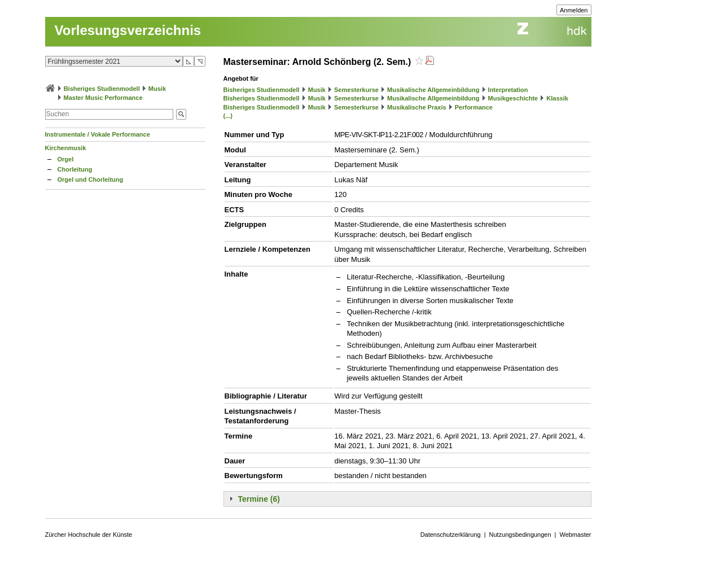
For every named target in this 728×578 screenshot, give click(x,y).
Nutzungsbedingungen (520, 535)
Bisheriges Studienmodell (102, 89)
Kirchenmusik (66, 148)
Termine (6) (259, 499)
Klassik (557, 98)
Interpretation (508, 90)
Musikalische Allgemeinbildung (433, 90)
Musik (157, 89)
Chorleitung (75, 169)
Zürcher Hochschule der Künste (89, 535)
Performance (474, 107)
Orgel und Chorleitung (91, 179)
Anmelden (574, 10)
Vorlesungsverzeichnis (128, 30)
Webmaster (575, 535)
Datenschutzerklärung (451, 535)
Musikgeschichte (513, 98)
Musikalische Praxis (417, 107)
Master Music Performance (103, 98)
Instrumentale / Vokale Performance (98, 134)
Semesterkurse (356, 90)
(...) (228, 116)
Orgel (66, 159)
